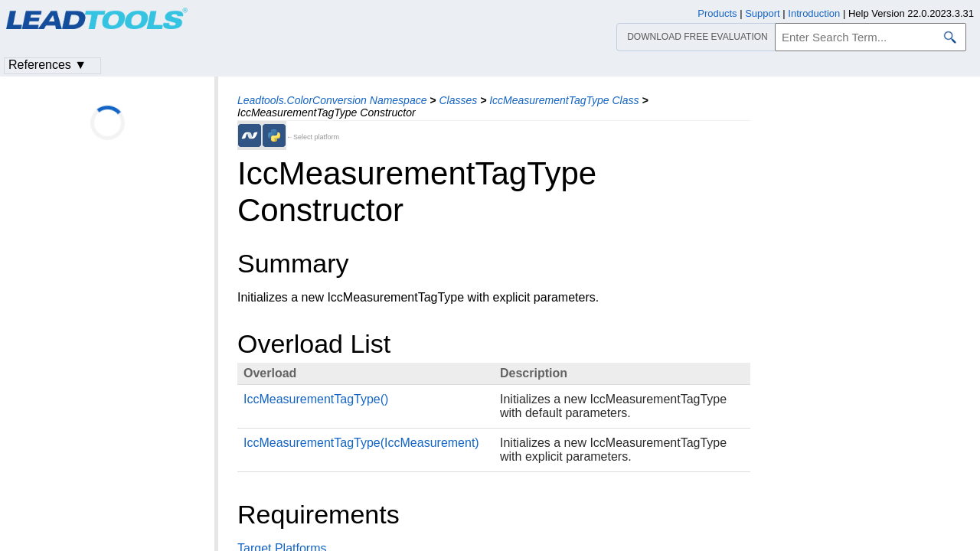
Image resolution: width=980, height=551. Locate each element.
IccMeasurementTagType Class (564, 100)
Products (717, 13)
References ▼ (47, 65)
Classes (458, 100)
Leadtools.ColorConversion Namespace (332, 100)
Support (763, 13)
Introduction (814, 13)
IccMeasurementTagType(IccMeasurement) (361, 443)
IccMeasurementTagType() (316, 399)
